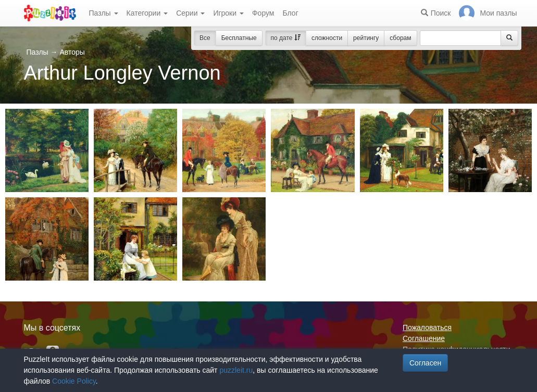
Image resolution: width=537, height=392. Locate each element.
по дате (286, 38)
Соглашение (424, 338)
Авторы (72, 52)
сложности (327, 38)
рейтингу (366, 38)
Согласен (425, 363)
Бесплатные (239, 38)
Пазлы (104, 13)
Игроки (228, 13)
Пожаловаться (427, 327)
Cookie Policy (74, 381)
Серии (190, 13)
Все (205, 38)
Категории (147, 13)
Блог (290, 13)
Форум (263, 13)
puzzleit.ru (236, 370)
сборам (400, 38)
